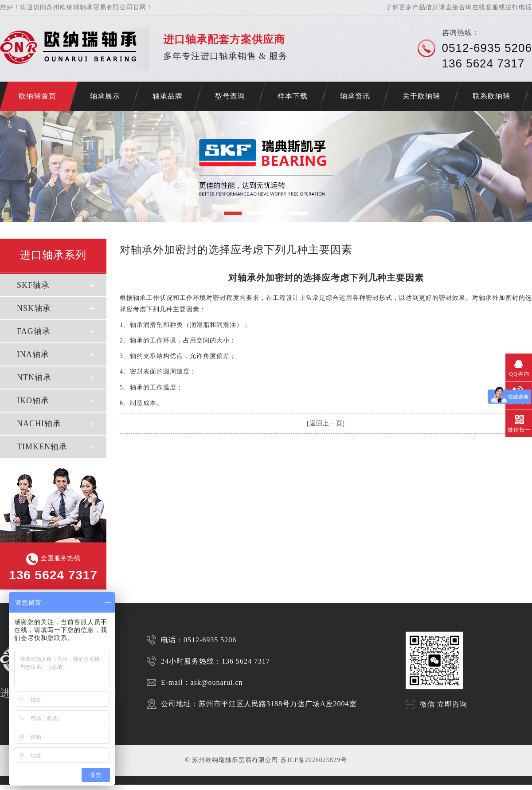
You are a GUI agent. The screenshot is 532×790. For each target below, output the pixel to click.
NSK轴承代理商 (186, 787)
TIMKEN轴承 (42, 447)
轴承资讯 (355, 96)
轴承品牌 (168, 96)
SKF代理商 (119, 787)
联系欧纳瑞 (491, 96)
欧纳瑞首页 (37, 96)
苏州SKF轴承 (52, 787)
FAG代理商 (149, 787)
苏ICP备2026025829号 (314, 760)
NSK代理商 (134, 787)
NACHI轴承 (39, 424)
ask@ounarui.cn (217, 682)
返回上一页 (326, 423)
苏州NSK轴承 (69, 787)
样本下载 (293, 96)
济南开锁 (5, 787)
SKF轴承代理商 (166, 787)
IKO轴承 (33, 401)
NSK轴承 (34, 308)
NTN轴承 (34, 377)
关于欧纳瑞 (421, 96)
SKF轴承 (33, 285)
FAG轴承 (34, 331)
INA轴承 (33, 354)
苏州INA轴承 (104, 787)
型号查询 (230, 96)
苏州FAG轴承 (87, 787)
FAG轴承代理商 (206, 787)
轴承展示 (105, 96)
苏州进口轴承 (35, 787)
